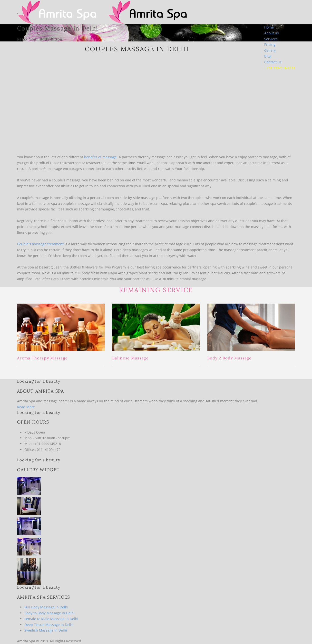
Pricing (270, 45)
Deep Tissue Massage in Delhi (49, 625)
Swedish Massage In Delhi (46, 630)
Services (271, 39)
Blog (268, 56)
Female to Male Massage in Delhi (51, 619)
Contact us (273, 62)
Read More (26, 407)
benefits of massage (100, 157)
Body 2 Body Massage (229, 358)
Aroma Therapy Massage (42, 358)
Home (269, 27)
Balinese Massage (130, 358)
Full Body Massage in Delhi (46, 607)
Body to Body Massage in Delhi (49, 613)
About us (272, 33)
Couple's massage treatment (40, 244)
